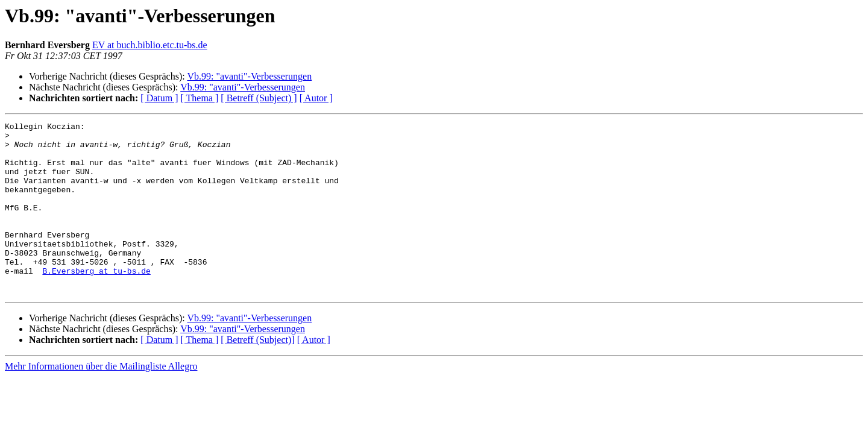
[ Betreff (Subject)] (257, 374)
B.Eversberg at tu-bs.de (96, 301)
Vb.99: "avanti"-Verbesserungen (249, 76)
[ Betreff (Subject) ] (259, 98)
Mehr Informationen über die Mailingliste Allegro (101, 401)
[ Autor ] (316, 98)
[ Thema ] (200, 98)
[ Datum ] (159, 98)
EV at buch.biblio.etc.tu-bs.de (150, 45)
